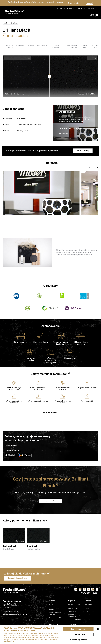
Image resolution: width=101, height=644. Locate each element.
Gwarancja (72, 613)
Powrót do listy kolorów (10, 23)
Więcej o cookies (9, 641)
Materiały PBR (63, 134)
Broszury (89, 610)
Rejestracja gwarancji (73, 617)
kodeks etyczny (55, 618)
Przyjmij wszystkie (78, 629)
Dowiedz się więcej (11, 447)
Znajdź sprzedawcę (50, 503)
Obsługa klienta (74, 606)
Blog (62, 9)
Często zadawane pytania (75, 621)
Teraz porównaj (82, 151)
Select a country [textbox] (74, 3)
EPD (87, 613)
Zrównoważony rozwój (55, 614)
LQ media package (65, 128)
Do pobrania (90, 606)
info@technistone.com (10, 613)
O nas (51, 606)
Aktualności (71, 9)
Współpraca (54, 622)
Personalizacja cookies (78, 640)
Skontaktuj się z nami (55, 610)
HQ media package (80, 128)
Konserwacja (73, 610)
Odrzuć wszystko (78, 634)
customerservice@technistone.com (15, 616)
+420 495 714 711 (9, 609)
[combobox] (76, 3)
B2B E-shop (81, 9)
